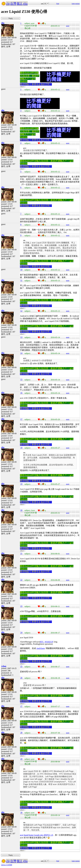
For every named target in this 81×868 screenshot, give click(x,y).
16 (21, 393)
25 (21, 666)
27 (21, 706)
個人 (20, 4)
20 (21, 510)
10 (21, 270)
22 (21, 580)
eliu (25, 4)
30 (21, 813)
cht (8, 4)
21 (21, 553)
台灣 (13, 4)
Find (58, 4)
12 (21, 311)
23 (21, 606)
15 (21, 379)
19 (21, 484)
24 (21, 632)
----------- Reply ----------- (11, 18)
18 (21, 448)
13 (21, 337)
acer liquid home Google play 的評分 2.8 (36, 835)
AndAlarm (41, 648)
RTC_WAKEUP (46, 642)
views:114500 (7, 865)
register (77, 4)
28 (21, 733)
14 (21, 353)
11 (21, 280)
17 (21, 419)
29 (21, 759)
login (73, 4)
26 (21, 678)
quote (68, 26)
